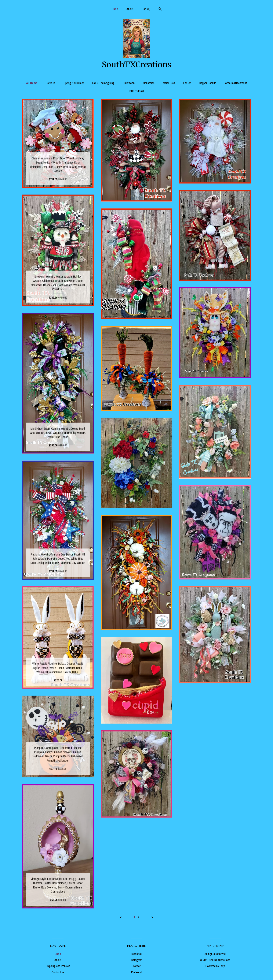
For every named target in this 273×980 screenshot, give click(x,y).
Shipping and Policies (58, 966)
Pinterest (136, 972)
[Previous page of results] (121, 917)
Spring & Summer (74, 83)
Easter (187, 83)
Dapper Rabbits (208, 83)
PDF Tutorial (137, 91)
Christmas (149, 83)
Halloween (129, 83)
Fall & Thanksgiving (103, 83)
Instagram (136, 960)
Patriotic (51, 83)
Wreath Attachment (236, 83)
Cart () (146, 9)
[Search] (160, 9)
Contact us (58, 972)
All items (32, 83)
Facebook (136, 954)
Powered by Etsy (215, 966)
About (130, 9)
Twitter (136, 966)
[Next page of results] (152, 917)
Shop (115, 9)
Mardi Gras (169, 83)
